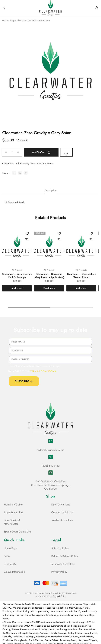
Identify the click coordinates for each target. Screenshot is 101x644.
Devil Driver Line (61, 505)
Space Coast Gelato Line (18, 532)
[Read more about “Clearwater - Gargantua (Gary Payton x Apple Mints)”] (49, 288)
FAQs (7, 556)
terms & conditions (43, 371)
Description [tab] (51, 190)
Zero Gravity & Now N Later (12, 522)
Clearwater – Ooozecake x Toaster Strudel (81, 276)
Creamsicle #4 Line (62, 512)
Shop (12, 20)
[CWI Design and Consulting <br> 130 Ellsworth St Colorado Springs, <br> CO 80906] (51, 473)
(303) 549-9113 (51, 466)
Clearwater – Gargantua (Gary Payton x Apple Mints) (49, 276)
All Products (22, 164)
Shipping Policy (60, 548)
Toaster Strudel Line (62, 520)
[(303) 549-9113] (51, 457)
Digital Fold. (59, 596)
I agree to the (34, 371)
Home (5, 20)
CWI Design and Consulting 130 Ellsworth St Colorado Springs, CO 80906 (51, 485)
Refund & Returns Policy (65, 556)
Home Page (10, 548)
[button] (17, 288)
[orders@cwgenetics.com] (51, 441)
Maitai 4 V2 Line (13, 505)
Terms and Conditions (63, 564)
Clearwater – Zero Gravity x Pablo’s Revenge (17, 276)
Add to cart (42, 152)
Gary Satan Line (38, 164)
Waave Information (14, 572)
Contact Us (10, 564)
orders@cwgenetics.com (51, 450)
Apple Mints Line (13, 512)
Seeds (50, 164)
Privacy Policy (59, 572)
